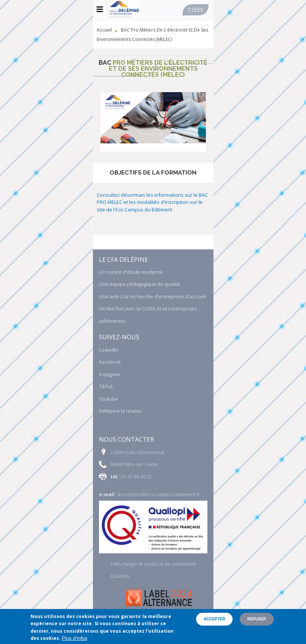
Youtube (109, 399)
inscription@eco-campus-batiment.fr (159, 494)
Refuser (257, 619)
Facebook (110, 362)
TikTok (106, 386)
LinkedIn (109, 350)
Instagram (110, 374)
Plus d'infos (75, 638)
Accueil (104, 30)
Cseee (196, 10)
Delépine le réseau (120, 411)
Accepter (214, 619)
